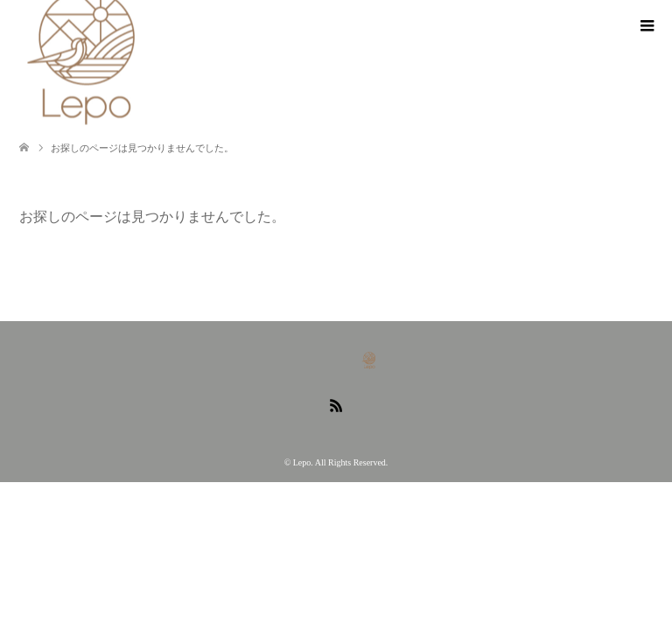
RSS (336, 404)
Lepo (302, 462)
